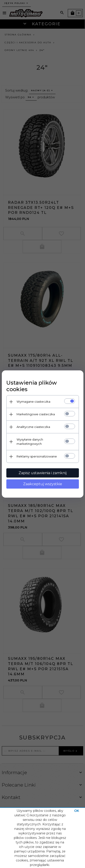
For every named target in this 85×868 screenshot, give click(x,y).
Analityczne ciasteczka (33, 427)
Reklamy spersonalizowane (37, 456)
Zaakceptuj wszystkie (43, 484)
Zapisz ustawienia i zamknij (43, 473)
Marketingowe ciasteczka (36, 414)
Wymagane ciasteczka (33, 402)
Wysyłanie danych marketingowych (30, 442)
